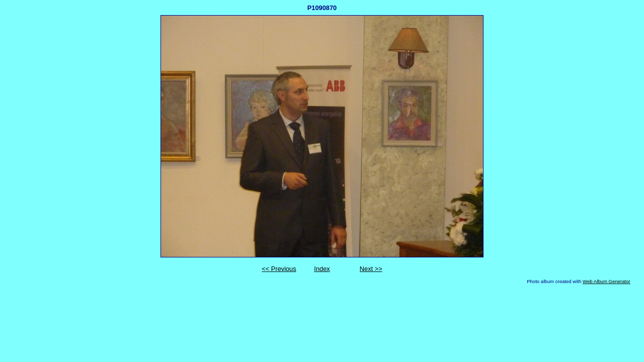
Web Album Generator (607, 281)
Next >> (371, 269)
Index (322, 269)
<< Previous (279, 269)
